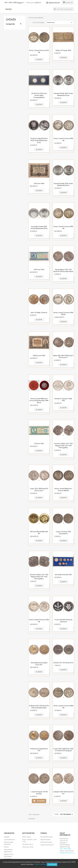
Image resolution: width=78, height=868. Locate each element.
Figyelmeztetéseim (47, 845)
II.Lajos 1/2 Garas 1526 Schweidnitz (63, 533)
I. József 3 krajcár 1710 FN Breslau (39, 793)
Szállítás (7, 837)
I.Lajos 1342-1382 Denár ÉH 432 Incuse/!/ (39, 490)
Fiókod (44, 833)
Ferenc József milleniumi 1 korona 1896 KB (63, 490)
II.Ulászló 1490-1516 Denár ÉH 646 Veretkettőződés (39, 707)
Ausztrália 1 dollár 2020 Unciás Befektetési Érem (39, 228)
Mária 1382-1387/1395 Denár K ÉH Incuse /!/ (63, 357)
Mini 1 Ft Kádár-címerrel (39, 313)
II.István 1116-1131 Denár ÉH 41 (63, 663)
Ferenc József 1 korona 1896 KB (63, 707)
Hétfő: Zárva (27, 837)
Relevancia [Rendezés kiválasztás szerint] (60, 22)
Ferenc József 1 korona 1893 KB (63, 228)
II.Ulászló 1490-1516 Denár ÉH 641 (63, 793)
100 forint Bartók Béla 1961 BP (39, 533)
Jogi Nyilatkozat (9, 840)
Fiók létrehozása (46, 842)
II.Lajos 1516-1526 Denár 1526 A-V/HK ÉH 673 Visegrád (63, 750)
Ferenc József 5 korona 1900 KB (39, 621)
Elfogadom (52, 864)
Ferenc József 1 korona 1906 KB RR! (63, 314)
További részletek (40, 864)
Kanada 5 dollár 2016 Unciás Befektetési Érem (63, 94)
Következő (68, 814)
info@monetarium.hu (67, 853)
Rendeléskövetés (47, 837)
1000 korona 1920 (39, 356)
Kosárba (39, 801)
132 (61, 814)
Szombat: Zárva (28, 844)
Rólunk (6, 847)
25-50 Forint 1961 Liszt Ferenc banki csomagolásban (39, 95)
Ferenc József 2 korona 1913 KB (39, 51)
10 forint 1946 (39, 444)
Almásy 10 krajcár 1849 (63, 50)
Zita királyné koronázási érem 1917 (39, 664)
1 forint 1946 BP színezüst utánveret (63, 621)
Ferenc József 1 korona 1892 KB (63, 139)
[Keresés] (63, 9)
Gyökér (11, 20)
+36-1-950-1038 (10, 3)
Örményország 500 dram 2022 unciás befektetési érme (39, 140)
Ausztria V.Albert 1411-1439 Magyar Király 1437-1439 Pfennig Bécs (63, 446)
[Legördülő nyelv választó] (21, 3)
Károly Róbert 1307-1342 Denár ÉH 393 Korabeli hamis (63, 271)
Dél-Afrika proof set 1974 (63, 575)
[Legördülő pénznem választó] (38, 3)
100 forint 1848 (39, 183)
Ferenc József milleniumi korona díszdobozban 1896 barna (39, 401)
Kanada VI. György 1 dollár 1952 (63, 400)
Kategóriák (10, 24)
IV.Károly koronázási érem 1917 (39, 750)
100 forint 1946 (39, 270)
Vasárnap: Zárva (28, 847)
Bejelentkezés (46, 840)
